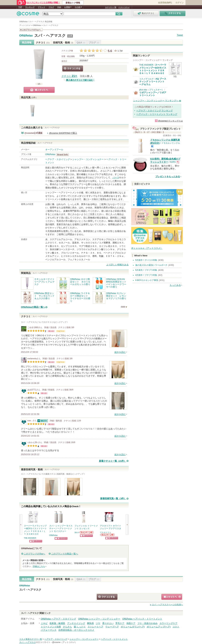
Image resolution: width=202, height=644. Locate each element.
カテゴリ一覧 (111, 7)
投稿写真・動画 (63, 43)
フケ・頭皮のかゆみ (147, 623)
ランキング (30, 7)
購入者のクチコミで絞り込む (80, 80)
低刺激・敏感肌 (57, 623)
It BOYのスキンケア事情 (147, 280)
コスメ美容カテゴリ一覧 (31, 639)
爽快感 (90, 623)
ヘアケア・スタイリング (58, 159)
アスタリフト (106, 532)
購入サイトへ (39, 90)
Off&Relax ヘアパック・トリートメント (142, 619)
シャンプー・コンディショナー (88, 159)
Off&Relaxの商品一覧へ (33, 307)
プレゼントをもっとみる (168, 177)
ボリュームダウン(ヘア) (133, 627)
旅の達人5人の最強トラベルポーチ (151, 265)
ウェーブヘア (112, 627)
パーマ (116, 178)
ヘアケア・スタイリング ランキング (155, 111)
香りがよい (108, 623)
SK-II (77, 532)
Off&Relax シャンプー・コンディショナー (99, 619)
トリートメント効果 (51, 627)
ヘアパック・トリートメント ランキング (157, 114)
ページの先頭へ (167, 605)
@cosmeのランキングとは (170, 121)
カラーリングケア (168, 623)
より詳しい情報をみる (117, 265)
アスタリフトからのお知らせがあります (107, 535)
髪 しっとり (80, 627)
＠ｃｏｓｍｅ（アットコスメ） (147, 248)
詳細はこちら (39, 566)
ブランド (42, 7)
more (123, 306)
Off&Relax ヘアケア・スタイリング (59, 619)
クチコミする (73, 69)
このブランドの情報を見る (31, 30)
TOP (20, 7)
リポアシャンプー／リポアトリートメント (153, 94)
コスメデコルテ (147, 79)
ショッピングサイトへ (36, 541)
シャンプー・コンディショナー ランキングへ (156, 101)
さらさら (67, 627)
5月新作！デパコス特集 (146, 260)
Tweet (180, 35)
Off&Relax (26, 36)
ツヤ (98, 623)
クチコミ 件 (69, 76)
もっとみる (175, 285)
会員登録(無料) (165, 3)
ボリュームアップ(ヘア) (159, 627)
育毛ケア (120, 623)
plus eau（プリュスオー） (152, 90)
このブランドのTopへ (35, 554)
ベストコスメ (124, 7)
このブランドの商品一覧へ (65, 554)
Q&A (59, 7)
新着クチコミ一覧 (113, 461)
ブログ (51, 7)
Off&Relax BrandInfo (64, 155)
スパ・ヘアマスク (50, 36)
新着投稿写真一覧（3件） (113, 498)
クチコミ (43, 43)
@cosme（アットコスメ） (64, 642)
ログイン (180, 3)
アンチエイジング (76, 623)
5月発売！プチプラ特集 (146, 270)
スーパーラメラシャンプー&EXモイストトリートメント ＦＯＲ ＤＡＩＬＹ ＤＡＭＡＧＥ (153, 69)
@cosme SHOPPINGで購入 (63, 133)
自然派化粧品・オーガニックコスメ (76, 630)
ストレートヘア (95, 627)
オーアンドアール (54, 150)
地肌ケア (131, 623)
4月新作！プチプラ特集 (146, 275)
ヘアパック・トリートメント (114, 639)
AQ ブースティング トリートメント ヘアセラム (153, 82)
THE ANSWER (30, 538)
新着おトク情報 (73, 3)
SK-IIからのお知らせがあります (86, 532)
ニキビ (44, 623)
